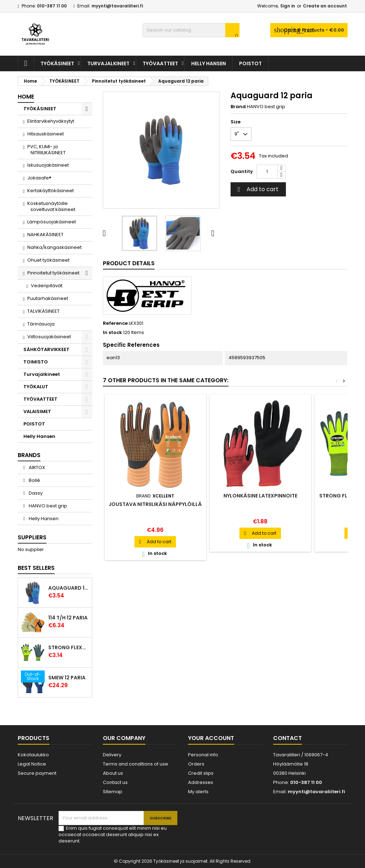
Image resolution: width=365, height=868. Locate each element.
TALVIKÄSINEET (43, 311)
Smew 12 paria (67, 678)
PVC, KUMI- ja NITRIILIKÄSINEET (46, 150)
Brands (29, 455)
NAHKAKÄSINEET (45, 235)
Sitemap (113, 792)
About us (113, 773)
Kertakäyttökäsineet (51, 191)
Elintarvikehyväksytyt (51, 121)
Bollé (34, 480)
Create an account (325, 6)
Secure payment (37, 773)
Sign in (288, 6)
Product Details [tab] (129, 263)
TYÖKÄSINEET (57, 63)
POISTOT (250, 63)
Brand (238, 107)
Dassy (35, 493)
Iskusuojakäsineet (48, 165)
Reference (115, 323)
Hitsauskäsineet (46, 134)
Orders (196, 764)
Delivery (112, 755)
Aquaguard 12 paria (69, 588)
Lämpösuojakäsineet (52, 222)
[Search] (191, 30)
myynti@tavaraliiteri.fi (117, 6)
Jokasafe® (39, 178)
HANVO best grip (47, 506)
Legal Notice (32, 764)
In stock (112, 333)
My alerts (198, 792)
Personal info (203, 755)
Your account (211, 738)
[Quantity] (267, 172)
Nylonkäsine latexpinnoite (260, 496)
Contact (287, 738)
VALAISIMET (37, 411)
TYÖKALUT (36, 387)
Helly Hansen (209, 63)
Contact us (115, 782)
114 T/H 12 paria (68, 618)
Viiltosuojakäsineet (49, 337)
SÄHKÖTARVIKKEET (46, 349)
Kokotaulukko (33, 755)
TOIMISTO (36, 362)
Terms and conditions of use (136, 764)
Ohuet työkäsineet (48, 260)
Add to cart (257, 189)
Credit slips (201, 773)
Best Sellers (36, 568)
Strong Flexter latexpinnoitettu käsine (69, 647)
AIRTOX (36, 468)
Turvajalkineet (108, 63)
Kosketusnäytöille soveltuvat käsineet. (52, 206)
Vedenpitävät (47, 286)
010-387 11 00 (52, 6)
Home (26, 97)
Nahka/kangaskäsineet (54, 247)
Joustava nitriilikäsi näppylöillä (155, 504)
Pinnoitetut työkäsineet (53, 273)
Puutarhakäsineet (48, 298)
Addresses (201, 782)
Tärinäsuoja (41, 324)
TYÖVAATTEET (160, 63)
